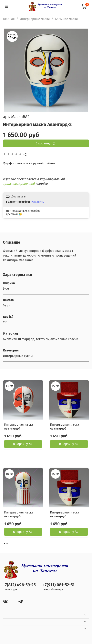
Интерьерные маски (35, 19)
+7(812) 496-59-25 (19, 585)
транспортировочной (19, 184)
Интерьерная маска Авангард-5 (19, 514)
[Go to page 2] (7, 544)
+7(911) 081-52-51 (59, 585)
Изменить (38, 202)
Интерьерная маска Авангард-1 (19, 426)
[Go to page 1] (4, 544)
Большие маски (66, 19)
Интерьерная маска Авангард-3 (65, 426)
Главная (9, 19)
